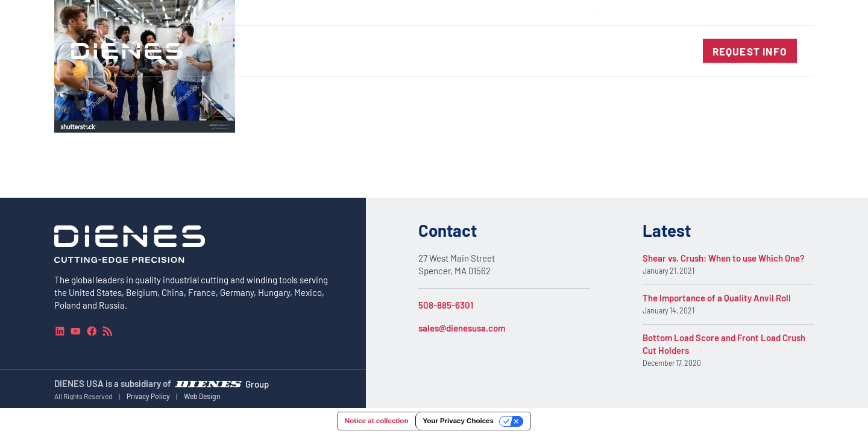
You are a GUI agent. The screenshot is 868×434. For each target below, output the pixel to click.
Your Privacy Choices (458, 421)
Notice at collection (376, 421)
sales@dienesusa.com (462, 328)
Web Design (202, 396)
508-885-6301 (446, 305)
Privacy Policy (148, 396)
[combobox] (769, 13)
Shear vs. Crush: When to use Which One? (724, 259)
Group (257, 383)
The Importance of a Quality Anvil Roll (717, 298)
